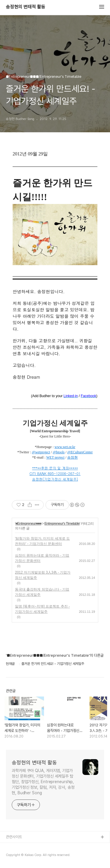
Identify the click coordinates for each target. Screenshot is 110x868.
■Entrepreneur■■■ (28, 524)
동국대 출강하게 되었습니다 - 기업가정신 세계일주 (42, 592)
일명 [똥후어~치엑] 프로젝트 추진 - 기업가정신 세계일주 (42, 609)
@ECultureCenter (80, 452)
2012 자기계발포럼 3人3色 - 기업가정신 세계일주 (43, 575)
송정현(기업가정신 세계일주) (55, 479)
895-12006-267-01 (64, 473)
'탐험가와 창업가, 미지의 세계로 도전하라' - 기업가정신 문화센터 (42, 541)
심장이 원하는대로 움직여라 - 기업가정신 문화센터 (42, 558)
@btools (59, 452)
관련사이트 (14, 837)
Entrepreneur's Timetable (62, 524)
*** (35, 468)
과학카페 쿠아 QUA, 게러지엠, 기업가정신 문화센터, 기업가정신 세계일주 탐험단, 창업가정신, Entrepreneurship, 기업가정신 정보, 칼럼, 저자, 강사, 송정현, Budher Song (43, 782)
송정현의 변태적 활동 (26, 7)
